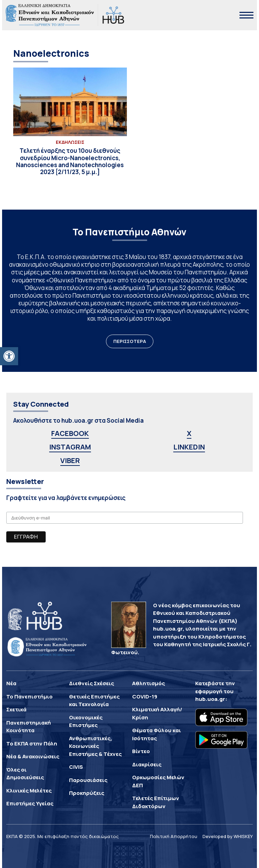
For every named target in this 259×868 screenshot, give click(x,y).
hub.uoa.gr (210, 699)
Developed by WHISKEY (228, 836)
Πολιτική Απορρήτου (174, 836)
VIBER (70, 460)
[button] (9, 356)
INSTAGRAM (70, 447)
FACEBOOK (70, 433)
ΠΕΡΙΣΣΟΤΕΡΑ (130, 341)
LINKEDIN (189, 447)
